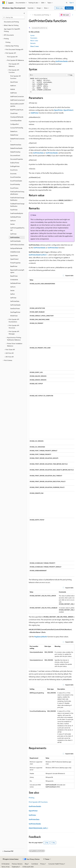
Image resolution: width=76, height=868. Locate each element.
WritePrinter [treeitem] (14, 316)
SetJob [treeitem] (12, 290)
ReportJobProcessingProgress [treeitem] (17, 271)
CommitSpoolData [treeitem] (16, 121)
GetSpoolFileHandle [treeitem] (16, 248)
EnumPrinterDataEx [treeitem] (16, 181)
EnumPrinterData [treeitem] (15, 177)
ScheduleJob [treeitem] (14, 280)
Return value (34, 41)
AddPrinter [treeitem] (14, 93)
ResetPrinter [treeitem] (14, 276)
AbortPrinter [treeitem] (14, 82)
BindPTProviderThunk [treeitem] (17, 110)
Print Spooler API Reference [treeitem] (14, 65)
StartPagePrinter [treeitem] (15, 312)
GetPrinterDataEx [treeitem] (15, 241)
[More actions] (73, 15)
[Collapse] (24, 13)
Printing (32, 798)
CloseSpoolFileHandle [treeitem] (17, 117)
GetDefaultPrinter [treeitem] (16, 217)
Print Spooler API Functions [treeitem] (15, 77)
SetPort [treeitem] (13, 294)
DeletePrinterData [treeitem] (16, 145)
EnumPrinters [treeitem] (14, 188)
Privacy (42, 864)
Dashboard (69, 8)
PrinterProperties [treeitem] (15, 263)
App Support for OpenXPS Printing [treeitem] (12, 30)
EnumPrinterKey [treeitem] (15, 184)
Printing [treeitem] (8, 42)
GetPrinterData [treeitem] (15, 237)
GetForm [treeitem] (13, 221)
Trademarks (15, 867)
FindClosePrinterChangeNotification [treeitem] (17, 193)
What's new (59, 8)
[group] (52, 427)
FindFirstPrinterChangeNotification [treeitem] (17, 199)
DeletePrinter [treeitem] (14, 135)
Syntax (32, 35)
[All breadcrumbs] (31, 15)
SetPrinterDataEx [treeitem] (15, 305)
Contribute (35, 864)
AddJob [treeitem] (13, 89)
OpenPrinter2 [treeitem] (14, 259)
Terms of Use (5, 867)
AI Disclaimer (6, 864)
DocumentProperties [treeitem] (17, 159)
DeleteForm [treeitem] (14, 131)
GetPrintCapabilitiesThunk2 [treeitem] (17, 229)
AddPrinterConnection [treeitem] (17, 96)
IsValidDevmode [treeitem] (15, 252)
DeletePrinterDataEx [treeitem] (16, 148)
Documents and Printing (42, 15)
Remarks (33, 43)
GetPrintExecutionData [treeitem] (17, 245)
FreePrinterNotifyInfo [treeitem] (17, 213)
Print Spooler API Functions (38, 802)
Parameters (34, 38)
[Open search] (67, 3)
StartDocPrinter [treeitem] (15, 308)
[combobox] (14, 17)
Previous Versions (17, 864)
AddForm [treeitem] (13, 86)
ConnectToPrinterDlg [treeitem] (17, 128)
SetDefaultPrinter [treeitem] (15, 283)
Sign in (72, 3)
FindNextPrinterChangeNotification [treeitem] (17, 205)
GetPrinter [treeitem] (13, 234)
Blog (26, 864)
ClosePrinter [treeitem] (14, 113)
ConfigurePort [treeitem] (14, 124)
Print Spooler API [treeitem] (12, 57)
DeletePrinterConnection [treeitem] (17, 140)
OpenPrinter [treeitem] (14, 256)
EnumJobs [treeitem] (13, 174)
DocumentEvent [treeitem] (15, 155)
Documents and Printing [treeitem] (11, 22)
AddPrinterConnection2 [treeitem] (17, 100)
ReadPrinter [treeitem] (14, 266)
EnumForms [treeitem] (14, 170)
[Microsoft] (4, 3)
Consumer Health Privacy (56, 864)
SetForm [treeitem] (13, 287)
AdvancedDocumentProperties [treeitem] (17, 105)
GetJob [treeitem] (12, 224)
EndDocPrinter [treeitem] (15, 163)
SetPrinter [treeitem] (13, 298)
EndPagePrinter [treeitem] (15, 166)
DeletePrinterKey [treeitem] (15, 152)
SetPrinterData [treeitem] (15, 301)
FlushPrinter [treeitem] (14, 210)
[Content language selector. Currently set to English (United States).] (11, 859)
